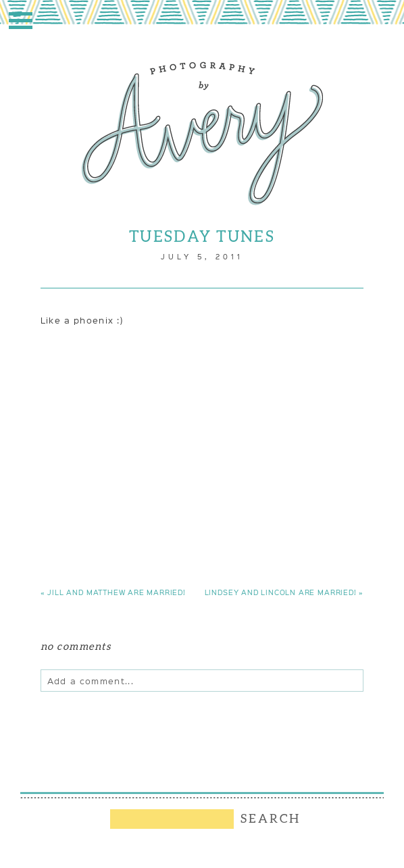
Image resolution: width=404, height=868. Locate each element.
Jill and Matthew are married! (113, 592)
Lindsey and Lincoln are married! (284, 592)
